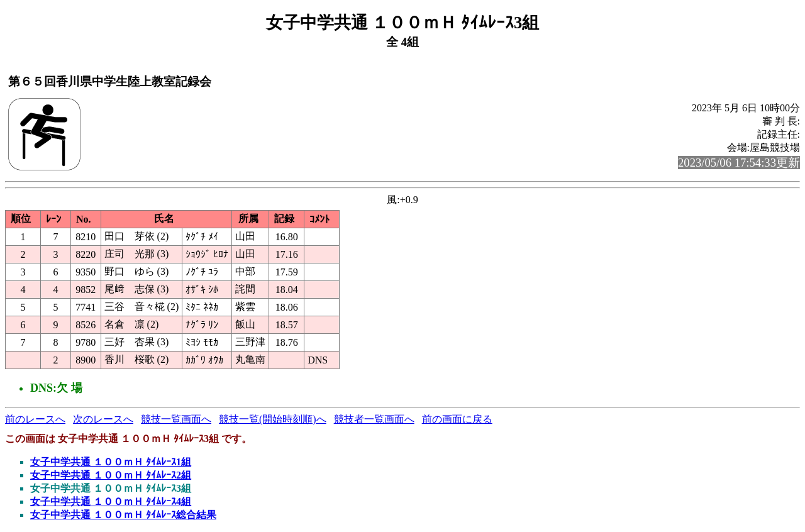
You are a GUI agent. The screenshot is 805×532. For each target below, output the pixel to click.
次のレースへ (103, 419)
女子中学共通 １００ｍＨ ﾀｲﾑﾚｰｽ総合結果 (123, 515)
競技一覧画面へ (176, 419)
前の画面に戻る (457, 419)
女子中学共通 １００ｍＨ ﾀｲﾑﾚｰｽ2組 (111, 475)
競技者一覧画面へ (374, 419)
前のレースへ (35, 419)
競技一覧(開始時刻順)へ (273, 419)
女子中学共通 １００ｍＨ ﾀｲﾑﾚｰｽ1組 (111, 462)
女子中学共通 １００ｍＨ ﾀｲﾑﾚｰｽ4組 (111, 502)
